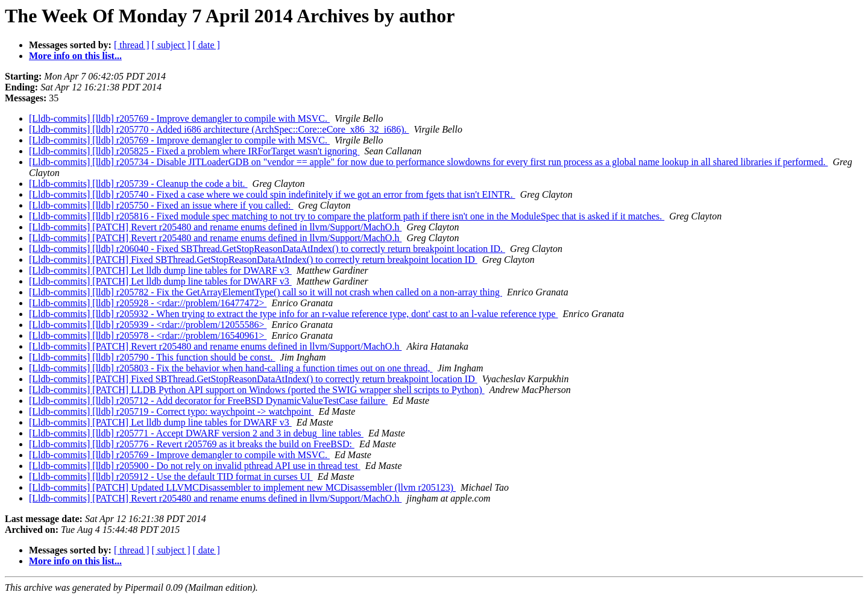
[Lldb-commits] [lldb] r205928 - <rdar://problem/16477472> (148, 303)
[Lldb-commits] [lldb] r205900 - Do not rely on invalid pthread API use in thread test (195, 466)
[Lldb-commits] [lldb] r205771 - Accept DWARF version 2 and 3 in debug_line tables (196, 433)
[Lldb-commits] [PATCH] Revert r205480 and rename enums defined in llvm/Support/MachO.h (215, 227)
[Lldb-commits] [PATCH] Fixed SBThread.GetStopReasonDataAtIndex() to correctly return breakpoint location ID (253, 260)
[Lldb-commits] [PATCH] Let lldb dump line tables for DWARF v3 (160, 270)
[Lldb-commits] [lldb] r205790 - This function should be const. (152, 357)
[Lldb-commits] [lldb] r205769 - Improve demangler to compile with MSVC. (179, 118)
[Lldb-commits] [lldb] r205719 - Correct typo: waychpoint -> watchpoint (171, 411)
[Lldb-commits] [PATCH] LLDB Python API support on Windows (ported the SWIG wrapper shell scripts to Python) (257, 390)
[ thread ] (132, 45)
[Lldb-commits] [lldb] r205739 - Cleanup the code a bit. (138, 184)
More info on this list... (75, 56)
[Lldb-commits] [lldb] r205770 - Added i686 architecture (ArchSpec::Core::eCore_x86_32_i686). (219, 129)
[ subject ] (171, 45)
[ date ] (206, 45)
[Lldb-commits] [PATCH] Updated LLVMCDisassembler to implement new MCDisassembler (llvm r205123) (242, 487)
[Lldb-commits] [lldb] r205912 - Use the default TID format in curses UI (171, 477)
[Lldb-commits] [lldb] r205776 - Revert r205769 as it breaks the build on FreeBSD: (192, 444)
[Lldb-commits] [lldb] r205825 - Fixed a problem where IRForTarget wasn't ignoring (194, 151)
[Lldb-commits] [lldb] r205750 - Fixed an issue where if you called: (161, 205)
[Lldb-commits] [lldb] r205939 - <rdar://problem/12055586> (148, 325)
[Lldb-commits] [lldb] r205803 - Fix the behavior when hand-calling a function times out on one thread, (231, 368)
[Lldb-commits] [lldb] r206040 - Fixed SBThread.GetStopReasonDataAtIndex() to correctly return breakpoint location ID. (267, 249)
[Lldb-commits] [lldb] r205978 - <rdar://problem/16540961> (148, 335)
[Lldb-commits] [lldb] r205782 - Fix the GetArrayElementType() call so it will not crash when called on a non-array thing (266, 292)
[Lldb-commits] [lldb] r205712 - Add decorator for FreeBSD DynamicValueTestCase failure (208, 401)
